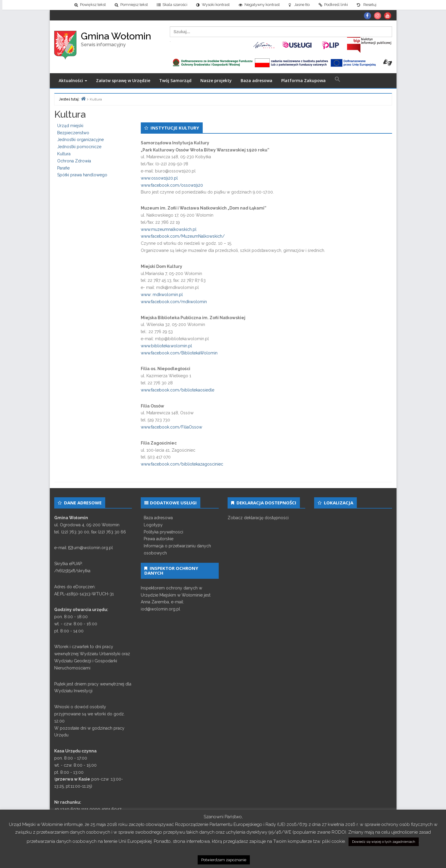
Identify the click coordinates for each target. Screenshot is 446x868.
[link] (88, 5)
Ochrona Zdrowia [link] (74, 161)
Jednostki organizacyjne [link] (80, 140)
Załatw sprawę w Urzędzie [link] (123, 80)
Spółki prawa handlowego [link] (82, 175)
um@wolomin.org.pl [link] (93, 548)
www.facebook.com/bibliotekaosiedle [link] (178, 390)
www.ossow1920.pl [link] (159, 178)
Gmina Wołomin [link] (116, 36)
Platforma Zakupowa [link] (303, 80)
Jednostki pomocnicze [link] (79, 147)
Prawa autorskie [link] (159, 539)
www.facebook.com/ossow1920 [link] (172, 185)
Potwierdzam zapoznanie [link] (224, 860)
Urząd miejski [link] (70, 126)
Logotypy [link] (153, 525)
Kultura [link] (64, 154)
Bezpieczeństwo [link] (73, 133)
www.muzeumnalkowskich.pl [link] (169, 229)
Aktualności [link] (73, 80)
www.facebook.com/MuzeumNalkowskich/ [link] (183, 236)
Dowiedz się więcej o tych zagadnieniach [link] (384, 842)
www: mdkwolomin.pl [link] (162, 295)
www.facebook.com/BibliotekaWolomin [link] (179, 353)
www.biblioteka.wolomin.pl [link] (166, 346)
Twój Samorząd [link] (175, 80)
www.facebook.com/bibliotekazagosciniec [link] (182, 464)
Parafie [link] (63, 168)
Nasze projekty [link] (216, 80)
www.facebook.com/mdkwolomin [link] (174, 302)
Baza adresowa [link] (256, 80)
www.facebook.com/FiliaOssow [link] (171, 427)
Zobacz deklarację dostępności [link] (258, 518)
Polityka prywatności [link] (163, 532)
